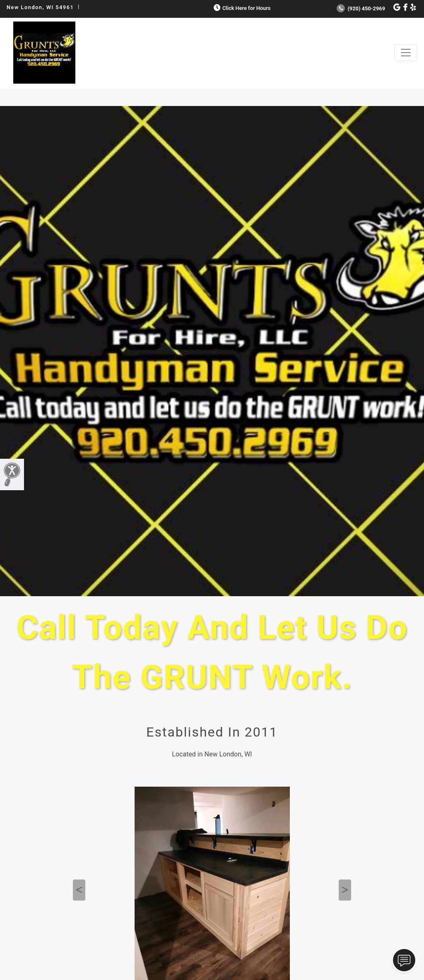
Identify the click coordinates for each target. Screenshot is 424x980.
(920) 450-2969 (361, 8)
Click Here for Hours (241, 8)
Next (345, 890)
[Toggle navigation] (406, 53)
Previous (79, 890)
